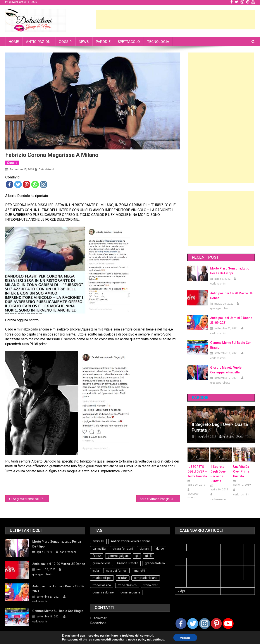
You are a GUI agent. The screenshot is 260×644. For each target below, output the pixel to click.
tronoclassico (102, 585)
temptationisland (146, 578)
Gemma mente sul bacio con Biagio (231, 345)
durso (160, 549)
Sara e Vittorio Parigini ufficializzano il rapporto (160, 499)
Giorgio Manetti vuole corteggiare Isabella (226, 370)
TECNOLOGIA (158, 42)
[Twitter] (193, 624)
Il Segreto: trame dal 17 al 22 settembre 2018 (30, 499)
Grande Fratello (128, 563)
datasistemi (46, 169)
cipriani (144, 549)
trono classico (127, 585)
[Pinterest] (216, 624)
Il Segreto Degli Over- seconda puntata (219, 474)
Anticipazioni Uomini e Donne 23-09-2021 (231, 320)
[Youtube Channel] (228, 624)
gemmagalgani (118, 556)
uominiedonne (130, 592)
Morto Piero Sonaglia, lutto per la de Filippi (230, 271)
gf (137, 556)
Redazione (98, 623)
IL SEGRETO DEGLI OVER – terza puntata (197, 471)
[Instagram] (205, 624)
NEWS (84, 42)
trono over (151, 585)
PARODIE (103, 42)
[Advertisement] (175, 20)
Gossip (12, 163)
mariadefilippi (102, 578)
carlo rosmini (218, 284)
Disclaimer (98, 618)
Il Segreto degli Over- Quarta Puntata (220, 427)
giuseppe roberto (220, 308)
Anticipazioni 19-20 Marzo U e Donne (232, 296)
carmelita (99, 549)
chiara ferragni (123, 549)
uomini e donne (103, 592)
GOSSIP (65, 42)
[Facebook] (181, 624)
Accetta (185, 638)
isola (96, 571)
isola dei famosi (116, 571)
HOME (14, 42)
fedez (97, 556)
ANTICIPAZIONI (39, 42)
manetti (139, 571)
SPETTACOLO (129, 42)
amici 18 (98, 541)
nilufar (123, 578)
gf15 (148, 556)
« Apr (181, 591)
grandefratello (155, 563)
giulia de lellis (102, 563)
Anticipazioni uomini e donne (131, 541)
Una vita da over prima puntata (241, 471)
